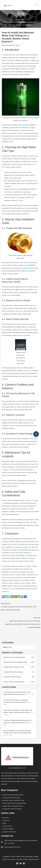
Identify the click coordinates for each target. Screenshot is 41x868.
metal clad (26, 125)
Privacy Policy (7, 826)
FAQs (4, 823)
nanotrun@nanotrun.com (12, 847)
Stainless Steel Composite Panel (14, 657)
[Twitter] (21, 863)
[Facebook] (17, 863)
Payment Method (8, 829)
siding (20, 205)
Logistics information (9, 832)
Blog (5, 647)
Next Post (20, 623)
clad (36, 156)
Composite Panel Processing (13, 672)
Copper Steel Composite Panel (14, 667)
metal (37, 61)
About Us (5, 818)
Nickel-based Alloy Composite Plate (15, 662)
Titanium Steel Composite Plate (14, 682)
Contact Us (6, 821)
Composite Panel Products (12, 677)
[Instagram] (24, 863)
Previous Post (20, 607)
